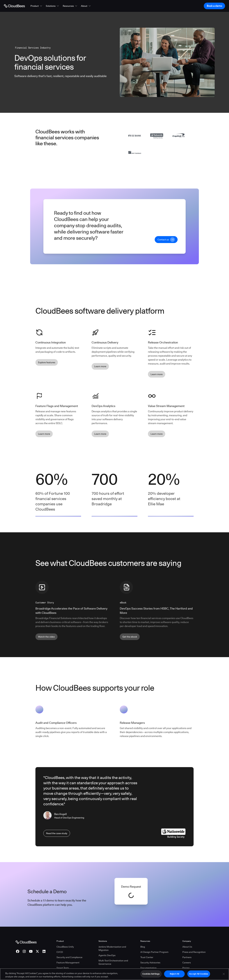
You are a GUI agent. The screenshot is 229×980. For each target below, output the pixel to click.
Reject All (174, 974)
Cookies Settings (151, 974)
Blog (143, 947)
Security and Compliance (69, 957)
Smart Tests (63, 968)
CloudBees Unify (65, 947)
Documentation (148, 968)
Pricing (186, 968)
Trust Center (147, 957)
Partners (187, 957)
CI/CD (60, 952)
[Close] (224, 974)
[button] (37, 6)
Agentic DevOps (107, 955)
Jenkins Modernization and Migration (112, 948)
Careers (187, 963)
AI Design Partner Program (154, 952)
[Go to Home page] (14, 6)
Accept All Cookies (199, 974)
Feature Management (68, 963)
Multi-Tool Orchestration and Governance (113, 962)
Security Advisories (150, 963)
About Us (187, 947)
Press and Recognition (194, 952)
